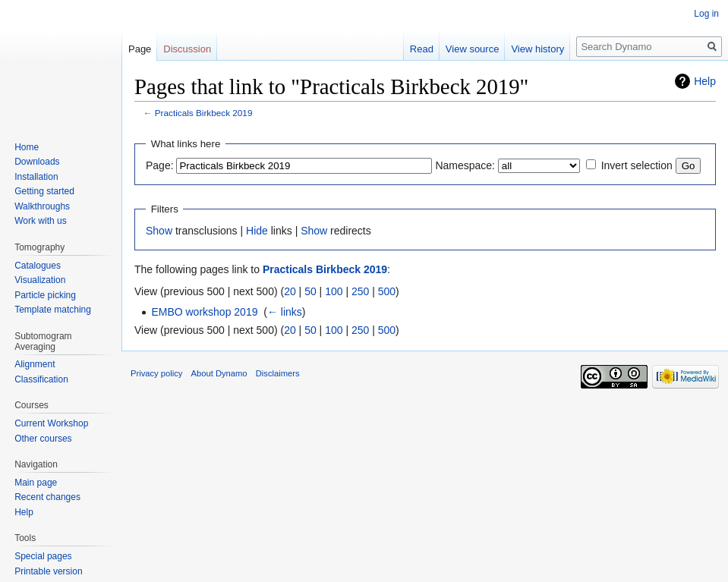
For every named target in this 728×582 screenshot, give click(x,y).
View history (537, 49)
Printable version (48, 571)
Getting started (44, 191)
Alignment (35, 364)
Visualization (40, 280)
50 (310, 291)
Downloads (37, 162)
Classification (41, 379)
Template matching (53, 310)
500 (387, 291)
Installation (36, 177)
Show (159, 231)
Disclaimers (278, 373)
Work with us (40, 221)
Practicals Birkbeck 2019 (204, 113)
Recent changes (47, 497)
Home (27, 147)
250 (360, 291)
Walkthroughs (42, 206)
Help (705, 81)
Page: (160, 165)
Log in (706, 14)
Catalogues (38, 266)
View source (473, 49)
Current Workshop (51, 423)
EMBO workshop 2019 (204, 312)
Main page (36, 483)
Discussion (187, 49)
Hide (257, 231)
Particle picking (45, 295)
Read (422, 49)
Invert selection (637, 165)
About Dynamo (219, 373)
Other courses (43, 439)
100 (334, 291)
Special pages (43, 556)
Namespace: (465, 165)
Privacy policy (156, 373)
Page (140, 49)
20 (290, 291)
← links (285, 312)
